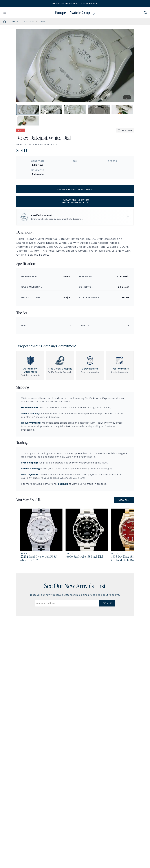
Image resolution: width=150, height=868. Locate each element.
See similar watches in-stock (75, 203)
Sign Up (107, 617)
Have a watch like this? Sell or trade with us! (75, 215)
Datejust (29, 22)
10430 (43, 22)
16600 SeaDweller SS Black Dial (84, 571)
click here (63, 498)
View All (124, 514)
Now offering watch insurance (75, 3)
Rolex (15, 22)
